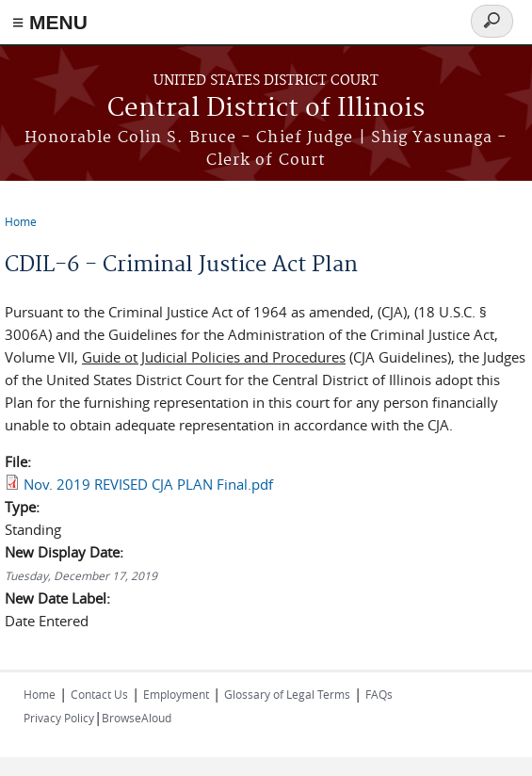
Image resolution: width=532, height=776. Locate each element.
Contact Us (99, 694)
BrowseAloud (137, 718)
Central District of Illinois (266, 109)
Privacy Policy (59, 718)
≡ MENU (50, 22)
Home (21, 221)
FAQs (379, 694)
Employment (176, 694)
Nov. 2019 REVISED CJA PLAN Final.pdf (148, 484)
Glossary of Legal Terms (287, 694)
